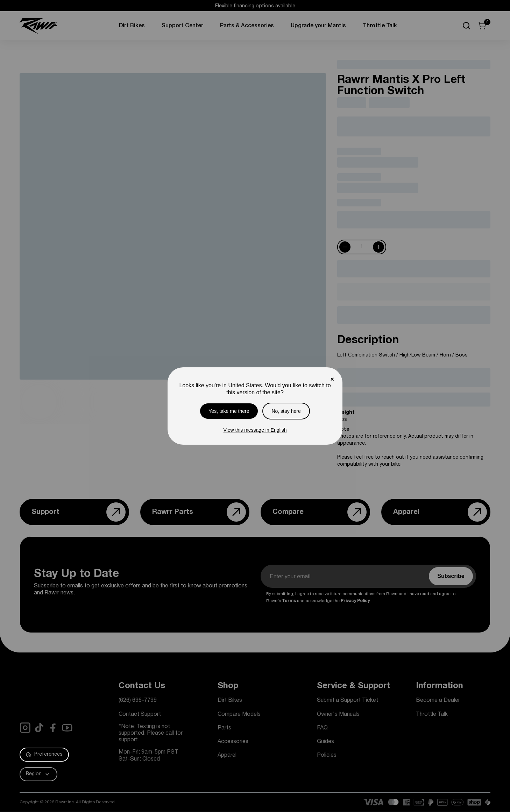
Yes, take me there (229, 411)
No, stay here (286, 411)
